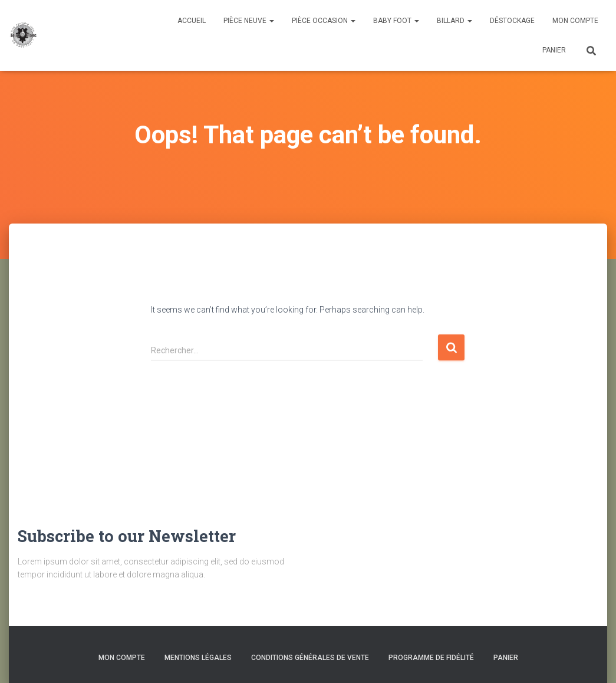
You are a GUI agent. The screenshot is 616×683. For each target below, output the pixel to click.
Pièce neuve (249, 21)
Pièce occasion (324, 21)
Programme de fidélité (431, 658)
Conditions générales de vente (310, 658)
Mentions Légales (198, 658)
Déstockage (512, 21)
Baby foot (396, 21)
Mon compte (575, 21)
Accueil (192, 21)
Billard (454, 21)
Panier (554, 50)
